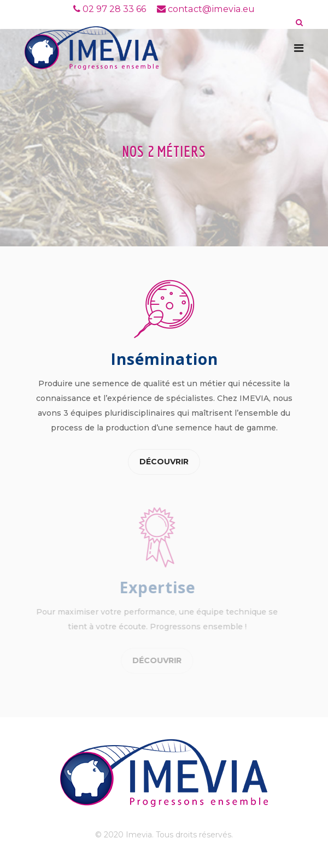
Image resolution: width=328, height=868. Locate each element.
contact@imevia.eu (211, 9)
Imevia (139, 835)
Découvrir (164, 462)
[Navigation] (299, 48)
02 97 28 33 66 (114, 9)
